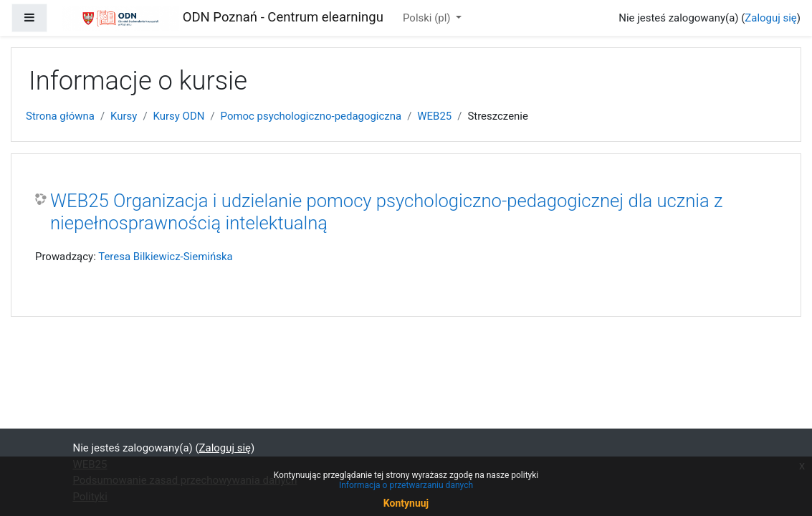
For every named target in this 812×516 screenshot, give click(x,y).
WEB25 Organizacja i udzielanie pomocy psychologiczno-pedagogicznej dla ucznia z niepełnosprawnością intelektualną (387, 212)
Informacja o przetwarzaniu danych (406, 485)
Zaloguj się (770, 18)
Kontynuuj (406, 503)
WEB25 (434, 116)
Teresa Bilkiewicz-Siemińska (165, 257)
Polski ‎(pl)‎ (428, 18)
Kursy (124, 116)
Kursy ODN (179, 116)
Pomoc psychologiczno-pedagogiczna (311, 116)
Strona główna (60, 116)
